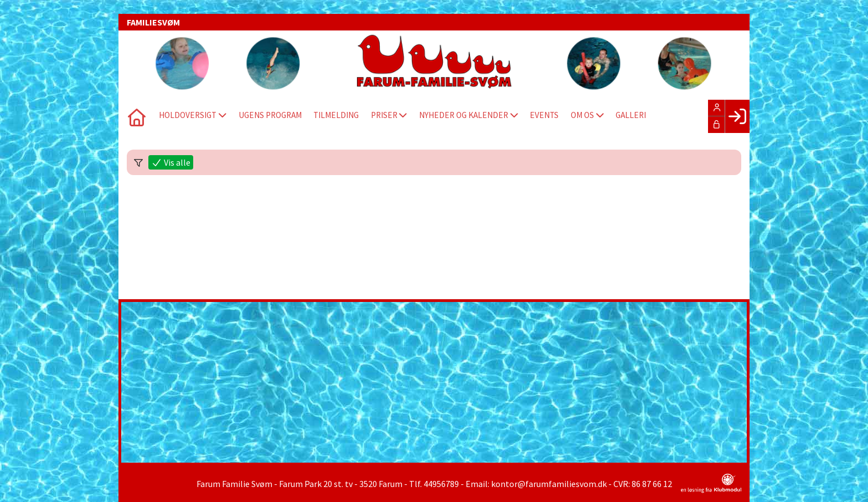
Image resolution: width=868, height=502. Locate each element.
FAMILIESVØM (153, 22)
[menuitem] (135, 116)
